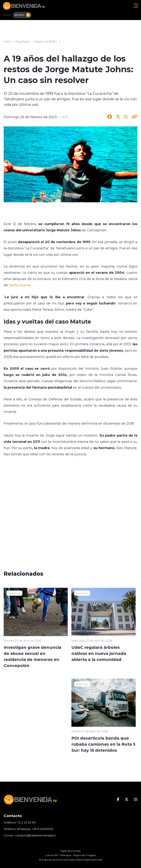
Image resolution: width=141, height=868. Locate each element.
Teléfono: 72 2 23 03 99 (20, 823)
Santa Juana (20, 285)
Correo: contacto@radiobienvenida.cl (30, 835)
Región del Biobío (46, 42)
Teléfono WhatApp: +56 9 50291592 (28, 829)
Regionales (22, 42)
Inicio (7, 42)
